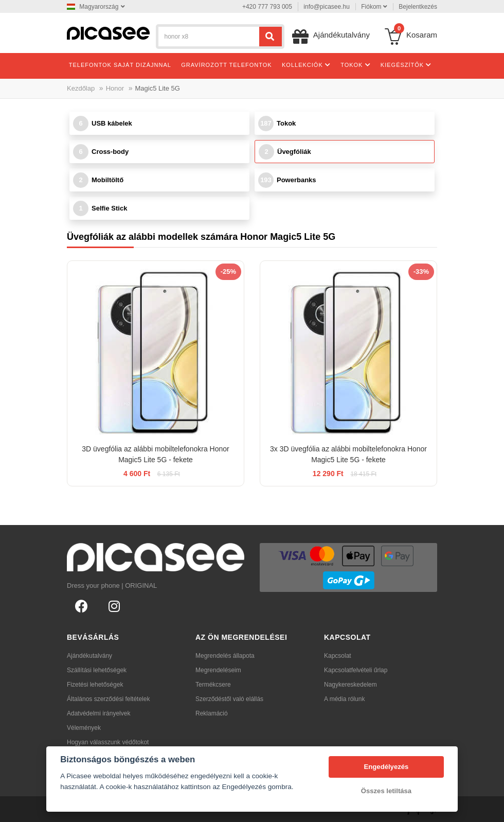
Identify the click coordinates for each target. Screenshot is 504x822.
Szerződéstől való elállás (229, 699)
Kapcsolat (338, 656)
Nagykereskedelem (350, 685)
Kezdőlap (81, 88)
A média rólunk (344, 699)
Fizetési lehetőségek (95, 685)
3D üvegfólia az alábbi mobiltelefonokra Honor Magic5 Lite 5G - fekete (155, 454)
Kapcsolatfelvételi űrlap (356, 670)
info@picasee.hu (327, 7)
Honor (115, 88)
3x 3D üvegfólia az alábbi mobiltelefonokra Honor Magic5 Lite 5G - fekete (348, 454)
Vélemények (84, 728)
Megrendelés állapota (225, 656)
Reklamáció (212, 713)
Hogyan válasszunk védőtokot (108, 742)
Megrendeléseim (218, 670)
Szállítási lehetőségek (97, 670)
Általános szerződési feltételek (108, 699)
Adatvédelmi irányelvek (98, 713)
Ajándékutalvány (89, 656)
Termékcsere (213, 685)
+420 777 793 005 (267, 7)
